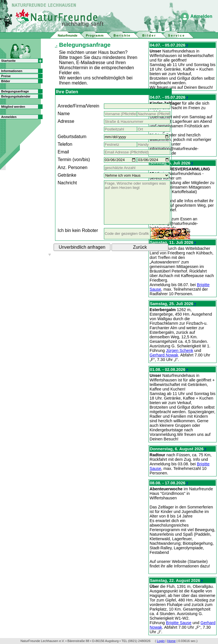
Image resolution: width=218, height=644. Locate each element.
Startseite (8, 61)
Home (171, 641)
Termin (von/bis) (74, 160)
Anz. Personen (73, 167)
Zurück (140, 247)
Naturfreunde (67, 35)
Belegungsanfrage (15, 91)
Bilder (6, 81)
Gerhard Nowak (164, 355)
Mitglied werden (13, 107)
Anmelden (201, 16)
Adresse (66, 121)
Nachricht (67, 183)
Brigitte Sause (179, 623)
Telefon (65, 144)
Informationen (12, 71)
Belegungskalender (16, 96)
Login (161, 641)
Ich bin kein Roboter (78, 230)
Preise (6, 76)
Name (64, 114)
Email (63, 152)
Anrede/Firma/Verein (78, 106)
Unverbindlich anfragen (82, 247)
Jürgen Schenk (180, 350)
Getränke (67, 175)
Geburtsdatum (72, 137)
